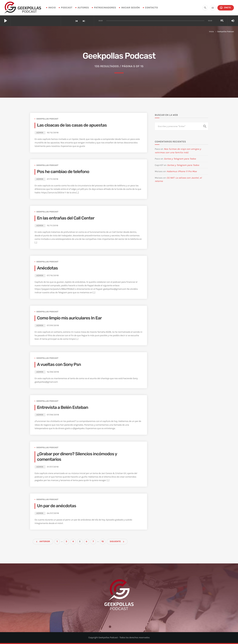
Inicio (211, 32)
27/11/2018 (52, 179)
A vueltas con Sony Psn (59, 365)
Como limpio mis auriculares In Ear (69, 318)
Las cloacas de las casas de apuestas (72, 125)
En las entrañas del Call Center (66, 218)
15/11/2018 (52, 226)
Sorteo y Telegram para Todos (180, 159)
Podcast (67, 8)
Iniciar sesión (130, 8)
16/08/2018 (53, 372)
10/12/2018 (53, 133)
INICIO (52, 8)
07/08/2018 (53, 415)
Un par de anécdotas (57, 506)
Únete (225, 8)
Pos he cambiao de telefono (63, 172)
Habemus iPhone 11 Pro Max (182, 171)
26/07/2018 (53, 513)
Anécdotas (47, 268)
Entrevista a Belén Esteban (63, 408)
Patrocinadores (105, 8)
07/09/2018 (53, 326)
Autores (83, 8)
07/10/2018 (53, 276)
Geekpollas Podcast (47, 119)
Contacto (152, 8)
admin (40, 133)
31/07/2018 (53, 467)
